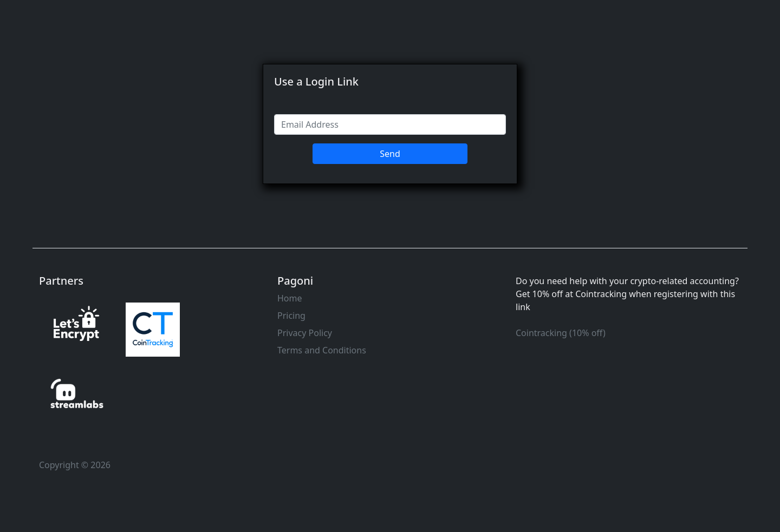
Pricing (291, 316)
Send (390, 154)
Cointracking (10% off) (561, 333)
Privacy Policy (305, 333)
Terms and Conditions (322, 350)
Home (290, 298)
